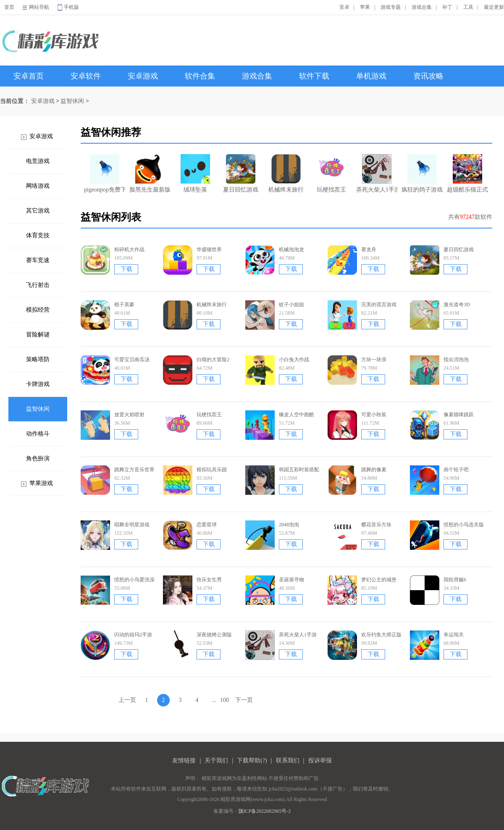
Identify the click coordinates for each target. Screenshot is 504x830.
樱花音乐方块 (376, 525)
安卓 (344, 7)
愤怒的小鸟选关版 (464, 525)
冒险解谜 (38, 335)
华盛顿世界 (209, 250)
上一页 (127, 700)
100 (224, 700)
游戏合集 (422, 7)
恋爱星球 (207, 525)
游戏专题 (391, 7)
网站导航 (39, 7)
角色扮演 (38, 458)
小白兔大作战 (294, 360)
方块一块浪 (374, 360)
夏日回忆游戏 (241, 173)
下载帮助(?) (252, 760)
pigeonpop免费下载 (105, 173)
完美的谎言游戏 (379, 305)
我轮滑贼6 (455, 580)
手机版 (71, 7)
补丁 (447, 7)
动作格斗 (38, 434)
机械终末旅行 (286, 173)
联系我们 (288, 760)
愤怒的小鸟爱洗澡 (134, 580)
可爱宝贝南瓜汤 (132, 360)
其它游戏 (38, 211)
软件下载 (314, 76)
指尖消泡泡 (456, 360)
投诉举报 (320, 760)
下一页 (244, 700)
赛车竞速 (38, 260)
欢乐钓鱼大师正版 (381, 635)
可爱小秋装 (374, 415)
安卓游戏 (143, 76)
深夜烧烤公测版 (214, 635)
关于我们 (216, 760)
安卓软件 (86, 76)
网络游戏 (38, 186)
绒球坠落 (195, 173)
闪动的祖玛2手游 (133, 635)
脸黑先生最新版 (150, 173)
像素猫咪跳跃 (459, 415)
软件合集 (200, 76)
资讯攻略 (428, 76)
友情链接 (184, 760)
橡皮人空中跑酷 (297, 415)
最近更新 (494, 7)
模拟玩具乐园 (212, 470)
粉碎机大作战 (129, 250)
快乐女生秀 (209, 580)
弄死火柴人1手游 (377, 173)
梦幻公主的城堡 (379, 580)
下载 (126, 269)
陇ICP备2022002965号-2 (265, 811)
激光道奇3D (457, 305)
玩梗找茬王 (331, 173)
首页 (9, 7)
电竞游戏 (38, 161)
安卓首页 (29, 76)
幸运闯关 (454, 635)
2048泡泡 (289, 525)
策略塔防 (38, 359)
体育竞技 (38, 235)
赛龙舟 (369, 250)
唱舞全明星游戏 (132, 525)
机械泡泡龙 (291, 250)
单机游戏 (371, 76)
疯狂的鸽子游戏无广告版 (422, 173)
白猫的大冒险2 (213, 360)
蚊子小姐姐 (291, 305)
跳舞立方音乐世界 (134, 470)
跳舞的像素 (374, 470)
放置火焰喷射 (129, 415)
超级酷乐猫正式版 (467, 173)
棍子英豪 (124, 305)
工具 (468, 7)
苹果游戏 (41, 483)
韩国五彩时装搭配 (299, 470)
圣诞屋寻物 (291, 580)
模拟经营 (38, 310)
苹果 (365, 7)
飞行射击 (38, 285)
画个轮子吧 (456, 470)
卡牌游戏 (38, 384)
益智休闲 (72, 101)
